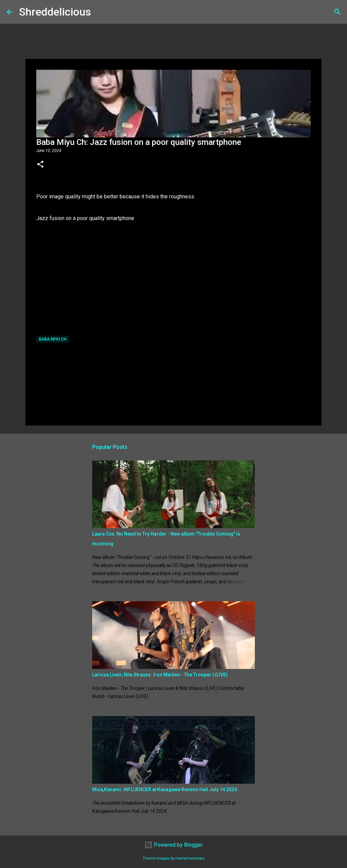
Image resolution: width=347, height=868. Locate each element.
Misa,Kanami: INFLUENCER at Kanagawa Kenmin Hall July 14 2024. (165, 789)
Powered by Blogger (173, 845)
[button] (40, 165)
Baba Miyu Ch (53, 339)
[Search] (100, 12)
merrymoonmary (190, 858)
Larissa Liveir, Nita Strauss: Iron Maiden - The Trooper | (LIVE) (160, 675)
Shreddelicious (55, 12)
